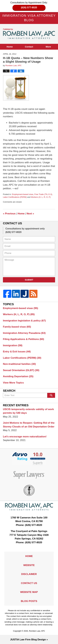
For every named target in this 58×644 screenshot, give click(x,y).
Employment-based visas (23, 194)
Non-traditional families (19, 364)
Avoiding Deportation (18, 376)
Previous (9, 214)
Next (30, 214)
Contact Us (29, 583)
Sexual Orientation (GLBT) (21, 370)
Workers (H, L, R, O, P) (41, 197)
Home (10, 47)
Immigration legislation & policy (24, 321)
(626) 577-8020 (29, 8)
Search (51, 395)
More (48, 47)
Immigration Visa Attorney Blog (29, 34)
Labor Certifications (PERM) (15, 197)
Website (29, 565)
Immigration (13, 345)
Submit (29, 280)
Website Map (29, 592)
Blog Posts (29, 601)
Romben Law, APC (37, 631)
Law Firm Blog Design (28, 640)
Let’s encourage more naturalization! (25, 437)
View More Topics (13, 383)
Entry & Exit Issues (17, 352)
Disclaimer (29, 574)
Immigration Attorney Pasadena (24, 333)
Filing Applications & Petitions (23, 339)
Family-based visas (17, 327)
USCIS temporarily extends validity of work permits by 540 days (28, 411)
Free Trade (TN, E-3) (43, 194)
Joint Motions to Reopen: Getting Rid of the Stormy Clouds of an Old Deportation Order (29, 425)
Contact (29, 47)
